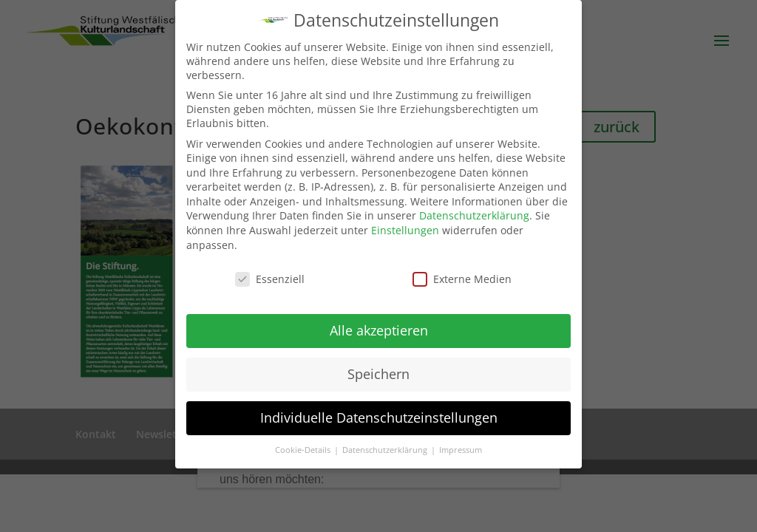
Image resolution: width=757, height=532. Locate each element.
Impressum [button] (461, 450)
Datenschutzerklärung (474, 215)
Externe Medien (462, 279)
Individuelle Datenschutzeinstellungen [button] (379, 417)
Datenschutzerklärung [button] (386, 450)
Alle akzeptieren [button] (379, 330)
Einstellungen (405, 230)
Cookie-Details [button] (304, 450)
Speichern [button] (378, 374)
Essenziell (270, 279)
